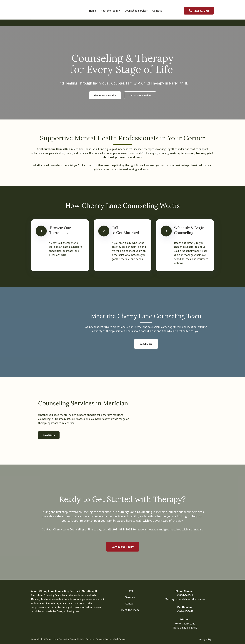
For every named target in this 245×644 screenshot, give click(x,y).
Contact (157, 11)
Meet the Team (109, 11)
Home (93, 11)
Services (130, 597)
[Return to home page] (51, 11)
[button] (199, 11)
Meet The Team (130, 610)
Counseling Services (136, 11)
